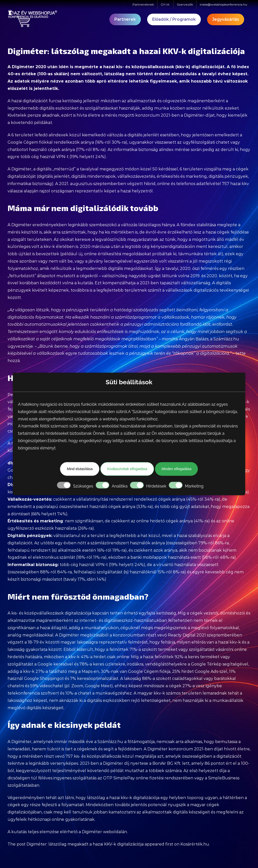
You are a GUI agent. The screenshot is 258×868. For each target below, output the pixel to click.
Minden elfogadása (176, 469)
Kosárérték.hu (195, 844)
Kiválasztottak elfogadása (127, 469)
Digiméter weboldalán (104, 832)
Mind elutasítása (80, 469)
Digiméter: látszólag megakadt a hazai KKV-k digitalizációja (85, 844)
